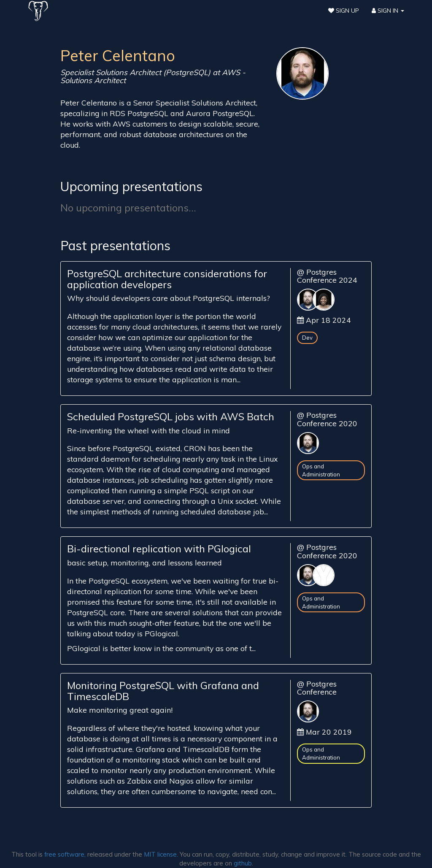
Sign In (388, 11)
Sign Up (344, 11)
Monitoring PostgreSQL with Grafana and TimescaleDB (163, 691)
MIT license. (161, 854)
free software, (65, 854)
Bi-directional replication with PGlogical (159, 549)
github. (243, 863)
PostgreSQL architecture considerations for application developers (167, 279)
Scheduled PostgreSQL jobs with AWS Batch (171, 416)
